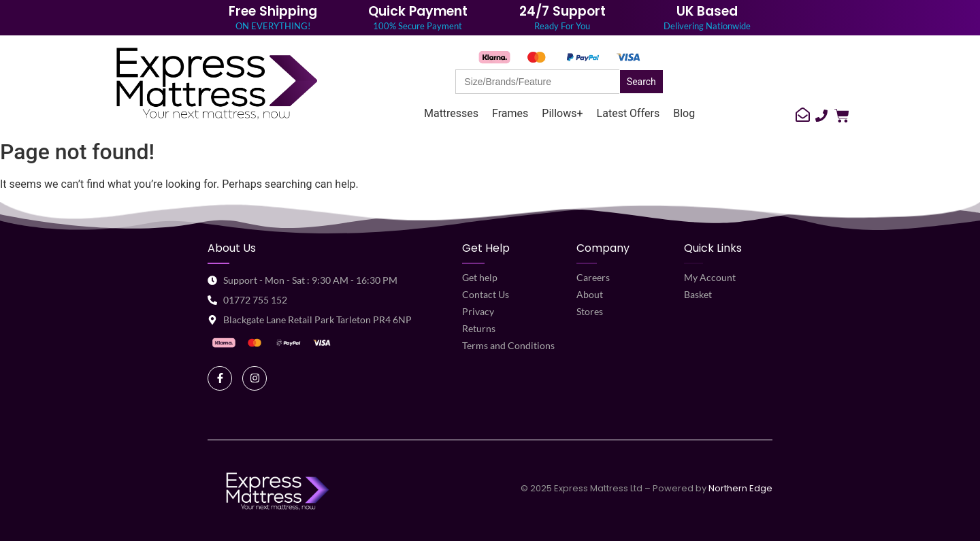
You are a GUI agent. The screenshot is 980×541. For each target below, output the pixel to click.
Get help (480, 277)
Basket (698, 294)
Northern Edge (740, 488)
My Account (710, 277)
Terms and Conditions (508, 345)
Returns (479, 328)
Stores (590, 311)
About (590, 294)
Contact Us (486, 294)
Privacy (478, 311)
